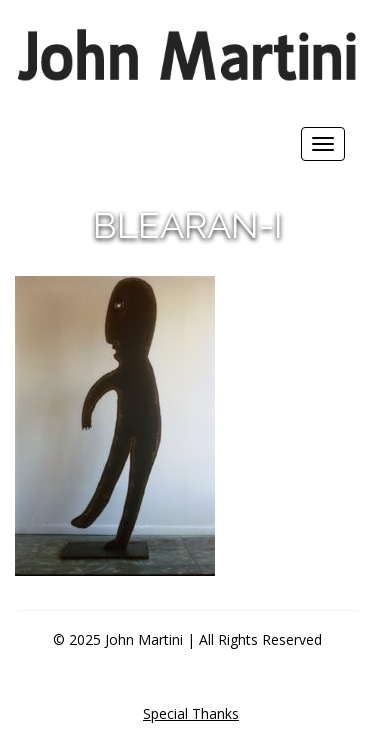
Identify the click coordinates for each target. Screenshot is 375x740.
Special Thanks (191, 713)
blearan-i (188, 225)
